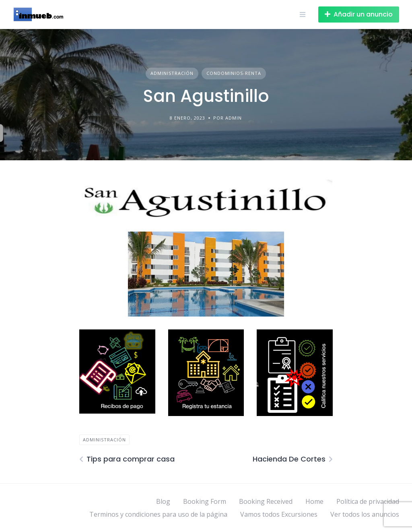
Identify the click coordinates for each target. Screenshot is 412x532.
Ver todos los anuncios (365, 514)
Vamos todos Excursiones (279, 514)
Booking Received (266, 501)
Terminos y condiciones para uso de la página (158, 514)
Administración (172, 73)
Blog (163, 501)
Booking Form (205, 501)
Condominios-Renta (234, 73)
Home (314, 501)
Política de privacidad (368, 501)
